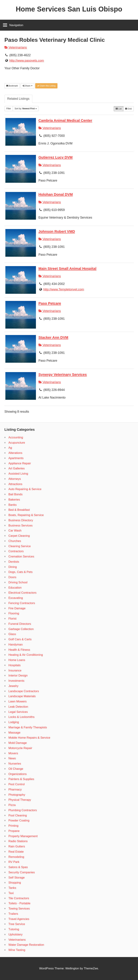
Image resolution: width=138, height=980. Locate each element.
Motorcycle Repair (20, 748)
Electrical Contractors (23, 593)
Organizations (18, 774)
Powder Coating (19, 820)
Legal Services (18, 712)
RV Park (14, 862)
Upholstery (16, 934)
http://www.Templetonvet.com (64, 289)
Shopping (15, 883)
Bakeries (14, 500)
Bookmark (12, 86)
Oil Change (16, 769)
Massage (14, 733)
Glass (12, 634)
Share (28, 86)
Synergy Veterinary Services (63, 374)
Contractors (16, 551)
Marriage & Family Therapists (28, 727)
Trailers (13, 914)
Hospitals (15, 665)
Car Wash (15, 531)
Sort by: (26, 109)
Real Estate (16, 852)
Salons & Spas (18, 867)
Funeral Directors (20, 624)
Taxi (11, 893)
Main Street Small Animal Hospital (68, 268)
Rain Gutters (17, 846)
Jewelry (14, 686)
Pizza (12, 805)
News (12, 758)
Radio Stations (18, 841)
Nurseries (15, 764)
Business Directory (21, 520)
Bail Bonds (16, 494)
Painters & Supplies (21, 779)
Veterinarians (16, 48)
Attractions (15, 484)
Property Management (23, 836)
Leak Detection (18, 707)
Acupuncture (17, 443)
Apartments (16, 458)
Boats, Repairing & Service (26, 515)
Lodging (14, 722)
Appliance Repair (20, 463)
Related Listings (18, 99)
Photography (17, 795)
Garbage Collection (21, 629)
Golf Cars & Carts (20, 639)
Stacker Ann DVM (53, 337)
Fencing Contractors (22, 603)
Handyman (16, 645)
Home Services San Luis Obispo (69, 9)
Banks (13, 505)
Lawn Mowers (18, 701)
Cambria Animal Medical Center (65, 120)
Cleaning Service (20, 546)
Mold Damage (18, 743)
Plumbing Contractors (23, 810)
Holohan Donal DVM (56, 194)
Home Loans (17, 660)
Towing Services (19, 909)
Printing (14, 826)
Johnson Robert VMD (57, 231)
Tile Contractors (19, 898)
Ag (10, 448)
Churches (15, 541)
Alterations (15, 453)
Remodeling (16, 857)
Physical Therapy (20, 800)
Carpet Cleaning (19, 536)
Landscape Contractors (24, 691)
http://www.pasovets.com (27, 61)
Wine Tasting (17, 950)
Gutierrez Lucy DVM (56, 157)
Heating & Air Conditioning (26, 655)
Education (15, 588)
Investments (16, 681)
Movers (13, 753)
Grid (128, 109)
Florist (12, 619)
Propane (14, 831)
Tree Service (17, 924)
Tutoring (14, 929)
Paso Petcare (50, 303)
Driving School (18, 582)
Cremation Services (21, 556)
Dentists (14, 562)
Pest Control (17, 784)
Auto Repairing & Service (25, 489)
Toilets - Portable (20, 903)
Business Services (21, 526)
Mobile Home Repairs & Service (29, 738)
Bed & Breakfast (19, 510)
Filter (9, 109)
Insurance (15, 670)
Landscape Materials (22, 696)
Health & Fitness (19, 650)
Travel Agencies (19, 919)
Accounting (16, 437)
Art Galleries (17, 468)
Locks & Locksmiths (22, 717)
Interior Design (18, 676)
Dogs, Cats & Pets (21, 572)
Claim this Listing (46, 86)
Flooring (14, 613)
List (119, 109)
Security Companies (22, 872)
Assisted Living (18, 474)
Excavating (16, 598)
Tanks (12, 888)
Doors (12, 577)
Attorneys (15, 479)
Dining (13, 567)
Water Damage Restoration (26, 945)
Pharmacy (15, 790)
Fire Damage (17, 608)
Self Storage (17, 878)
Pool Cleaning (18, 815)
